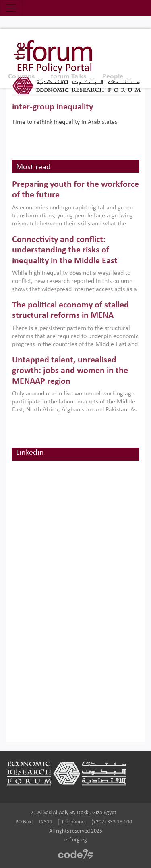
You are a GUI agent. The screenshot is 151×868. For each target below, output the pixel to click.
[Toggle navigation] (11, 8)
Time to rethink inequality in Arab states (65, 122)
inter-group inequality (53, 107)
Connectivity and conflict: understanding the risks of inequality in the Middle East (65, 250)
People (113, 77)
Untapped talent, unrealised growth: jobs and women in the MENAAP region (70, 371)
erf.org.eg (76, 840)
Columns (21, 77)
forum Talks (68, 77)
